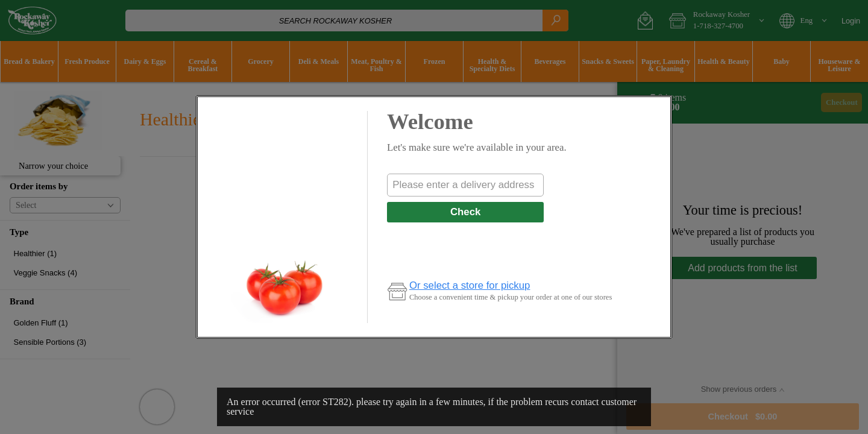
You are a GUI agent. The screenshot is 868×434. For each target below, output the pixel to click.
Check (465, 212)
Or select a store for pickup (470, 285)
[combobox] (465, 185)
